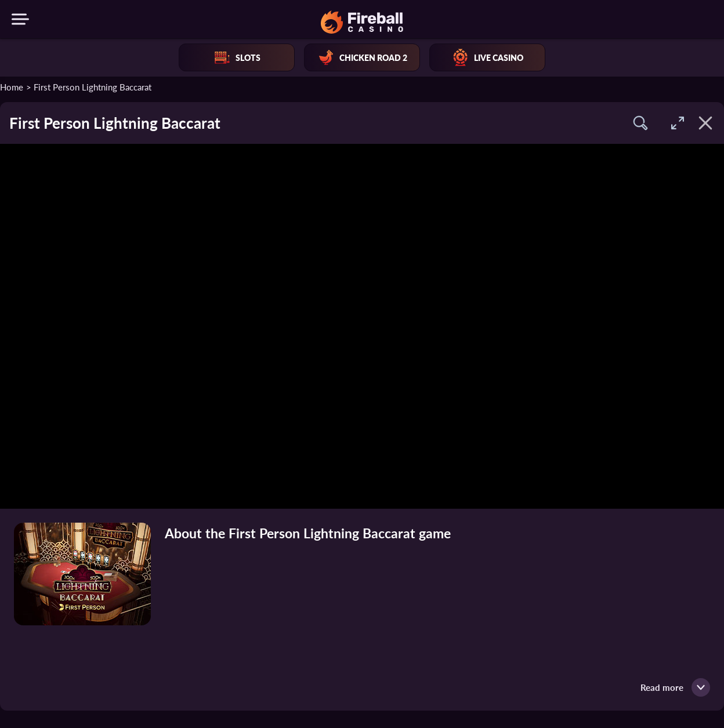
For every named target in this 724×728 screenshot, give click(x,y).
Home (12, 87)
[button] (640, 123)
